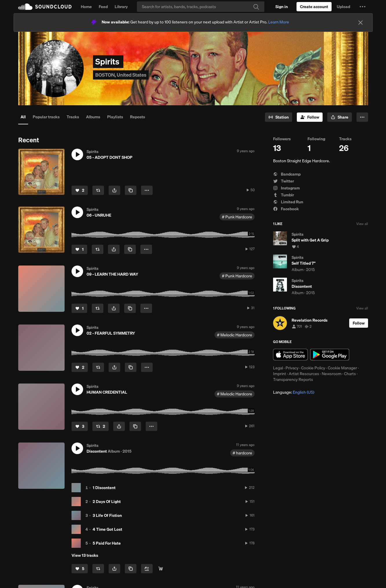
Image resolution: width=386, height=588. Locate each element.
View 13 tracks (85, 555)
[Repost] (98, 190)
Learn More (279, 22)
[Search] (201, 7)
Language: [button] (294, 392)
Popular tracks (46, 117)
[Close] (361, 23)
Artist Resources (304, 374)
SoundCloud (45, 7)
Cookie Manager (342, 368)
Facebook (286, 209)
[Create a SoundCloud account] (314, 7)
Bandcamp (287, 174)
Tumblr (283, 195)
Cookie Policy (313, 368)
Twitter (283, 181)
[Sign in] (282, 7)
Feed (103, 7)
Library (121, 7)
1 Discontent (104, 488)
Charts (350, 374)
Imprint (280, 374)
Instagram (286, 188)
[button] (363, 7)
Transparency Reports (293, 379)
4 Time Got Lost (107, 529)
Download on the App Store (290, 355)
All (23, 117)
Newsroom (332, 374)
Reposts (138, 117)
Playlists (115, 117)
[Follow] (310, 117)
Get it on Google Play (330, 355)
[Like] (80, 190)
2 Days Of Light (107, 502)
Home (86, 7)
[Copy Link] (131, 190)
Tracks (73, 117)
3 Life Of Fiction (107, 515)
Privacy (292, 368)
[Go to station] (279, 117)
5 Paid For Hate (107, 543)
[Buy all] (161, 569)
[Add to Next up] (147, 569)
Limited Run (288, 202)
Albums (93, 117)
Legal (278, 368)
